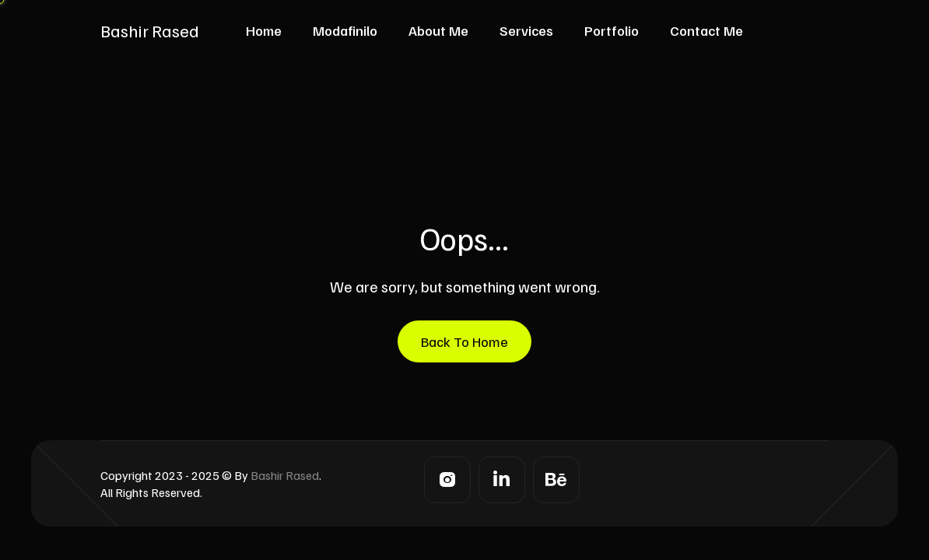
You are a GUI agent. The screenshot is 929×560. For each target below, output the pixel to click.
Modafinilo (345, 30)
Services (526, 30)
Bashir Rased (150, 30)
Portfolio (612, 30)
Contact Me (706, 30)
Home (264, 30)
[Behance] (556, 480)
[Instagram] (447, 480)
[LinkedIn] (502, 480)
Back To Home (464, 341)
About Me (438, 30)
